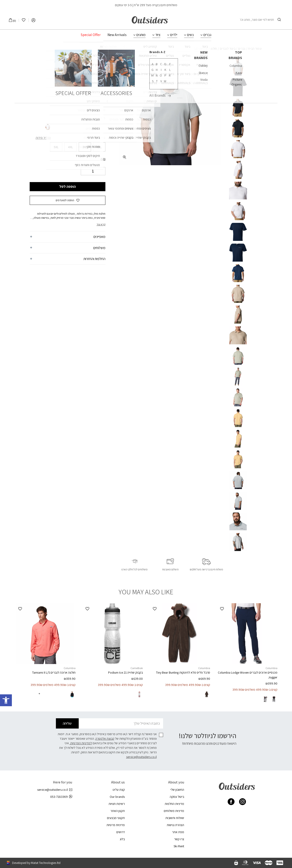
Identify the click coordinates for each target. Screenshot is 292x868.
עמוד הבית (255, 49)
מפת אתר (178, 832)
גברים (207, 35)
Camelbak (137, 668)
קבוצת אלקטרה (105, 739)
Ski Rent (179, 846)
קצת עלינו (119, 790)
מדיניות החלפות (174, 804)
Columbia (96, 76)
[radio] (102, 127)
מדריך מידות (43, 138)
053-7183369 (61, 797)
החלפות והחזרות (94, 259)
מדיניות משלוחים (174, 811)
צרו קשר (179, 839)
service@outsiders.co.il (141, 757)
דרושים (121, 832)
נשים (190, 35)
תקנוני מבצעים (116, 818)
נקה (103, 159)
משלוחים (99, 248)
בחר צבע (99, 118)
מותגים (141, 35)
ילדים (174, 35)
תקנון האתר (118, 811)
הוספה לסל (68, 187)
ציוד (158, 35)
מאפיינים (99, 237)
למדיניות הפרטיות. (81, 743)
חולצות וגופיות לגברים (203, 49)
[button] (68, 200)
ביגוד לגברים (228, 49)
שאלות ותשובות (175, 818)
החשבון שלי (177, 790)
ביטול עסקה (177, 797)
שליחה (67, 723)
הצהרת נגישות (175, 825)
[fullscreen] (125, 157)
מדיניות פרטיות (116, 825)
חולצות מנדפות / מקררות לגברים (166, 49)
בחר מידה (99, 138)
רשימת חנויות (117, 804)
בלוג (122, 839)
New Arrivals (117, 35)
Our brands (117, 797)
